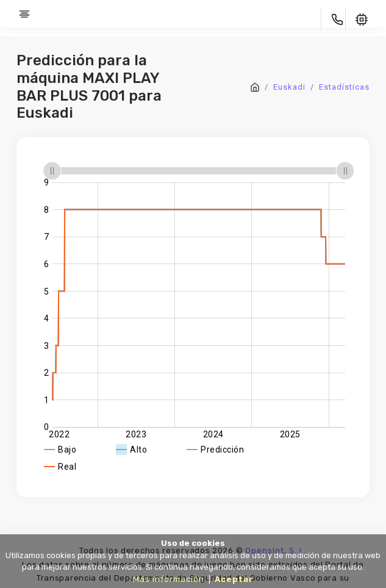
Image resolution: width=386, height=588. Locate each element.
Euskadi (289, 87)
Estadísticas (344, 87)
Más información (169, 579)
